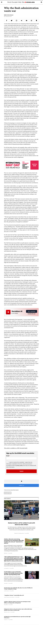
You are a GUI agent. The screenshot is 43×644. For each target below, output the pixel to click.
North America (8, 493)
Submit (21, 471)
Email (8, 456)
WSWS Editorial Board (9, 15)
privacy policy (20, 466)
